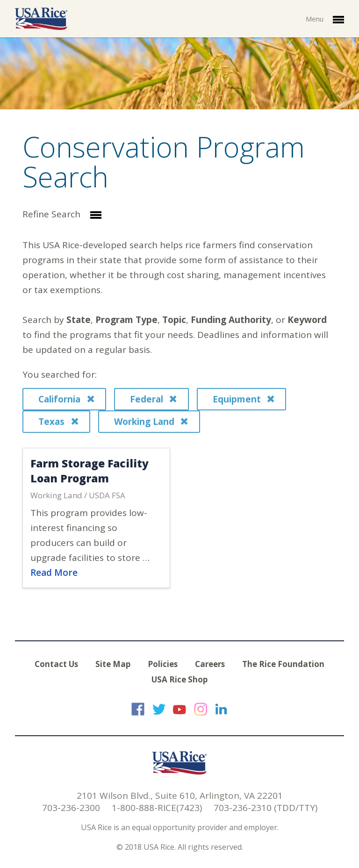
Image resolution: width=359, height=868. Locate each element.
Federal (153, 399)
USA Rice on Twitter (159, 709)
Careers (210, 664)
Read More (54, 573)
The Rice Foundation (283, 664)
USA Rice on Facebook (138, 709)
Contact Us (56, 664)
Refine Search (62, 215)
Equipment (244, 399)
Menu (325, 20)
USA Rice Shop (179, 679)
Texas (58, 422)
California (66, 399)
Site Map (113, 664)
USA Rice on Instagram (201, 709)
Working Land (151, 422)
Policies (163, 664)
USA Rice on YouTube (179, 709)
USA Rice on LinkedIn (221, 709)
